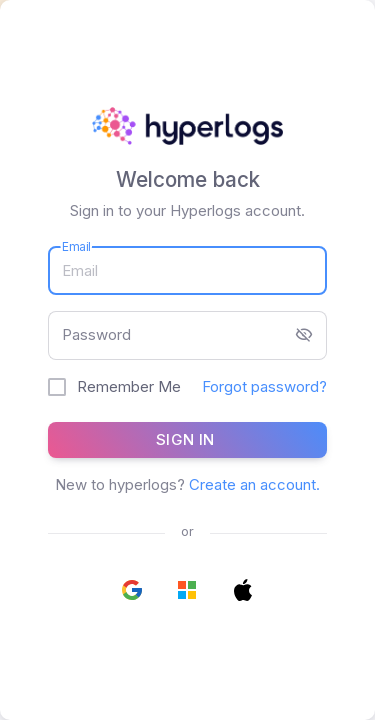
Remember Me (129, 386)
